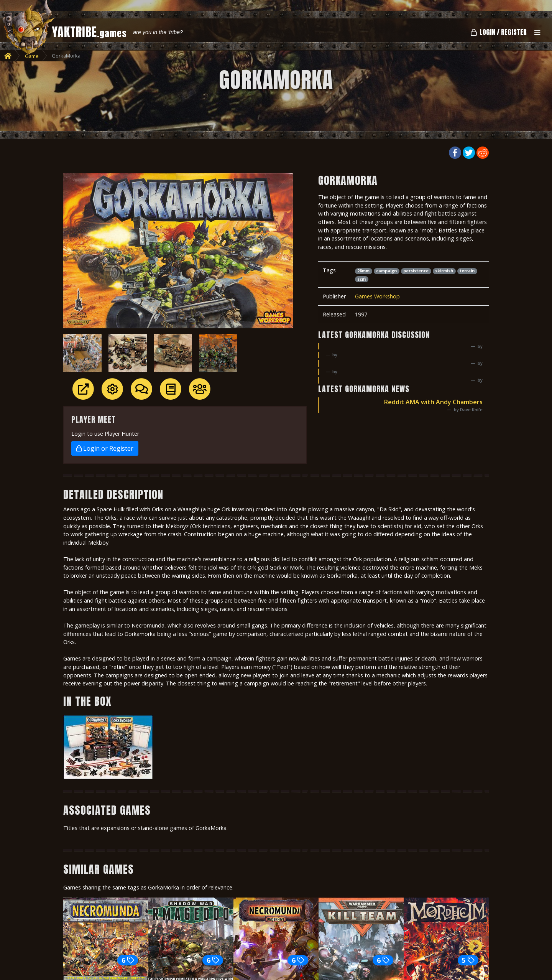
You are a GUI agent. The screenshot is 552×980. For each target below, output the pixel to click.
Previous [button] (77, 947)
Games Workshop (377, 296)
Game (32, 56)
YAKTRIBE (89, 32)
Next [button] (475, 947)
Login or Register (105, 448)
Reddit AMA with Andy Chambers (433, 402)
